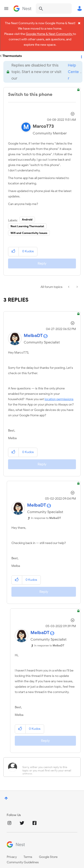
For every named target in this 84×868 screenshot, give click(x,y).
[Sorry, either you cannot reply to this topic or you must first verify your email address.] (48, 761)
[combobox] (54, 9)
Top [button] (6, 792)
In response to (46, 512)
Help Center (73, 66)
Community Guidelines (23, 856)
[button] (14, 245)
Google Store (48, 851)
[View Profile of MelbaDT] (33, 329)
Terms (28, 851)
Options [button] (81, 50)
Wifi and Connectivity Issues (29, 227)
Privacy (12, 851)
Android (27, 213)
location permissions (59, 393)
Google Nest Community (22, 9)
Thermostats (12, 50)
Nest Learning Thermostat (27, 220)
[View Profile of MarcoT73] (43, 120)
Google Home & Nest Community (49, 36)
